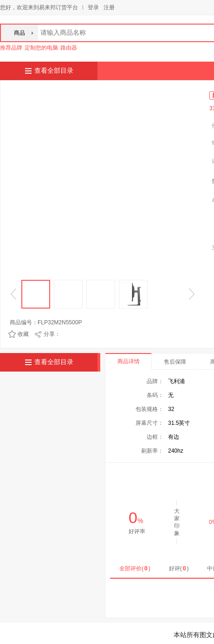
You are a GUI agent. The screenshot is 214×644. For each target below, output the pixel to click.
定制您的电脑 (41, 48)
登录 (93, 7)
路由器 (69, 48)
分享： (52, 334)
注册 (109, 7)
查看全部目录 (54, 71)
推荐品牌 (11, 48)
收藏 (23, 334)
